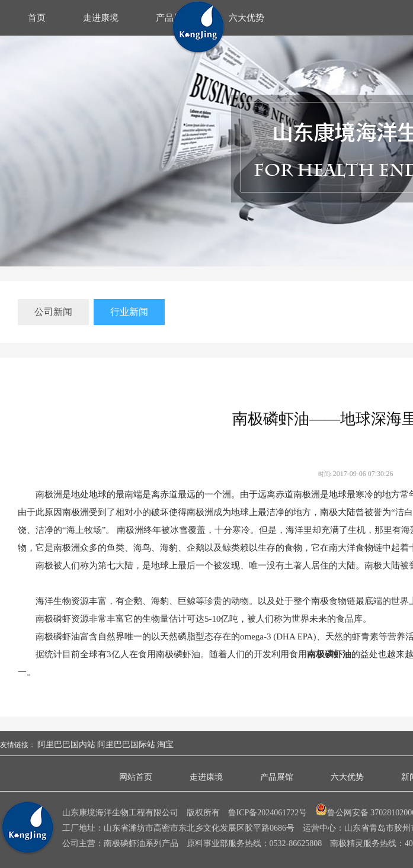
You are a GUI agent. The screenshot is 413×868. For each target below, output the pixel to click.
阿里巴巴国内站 (66, 745)
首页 (37, 18)
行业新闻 (129, 312)
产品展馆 (277, 777)
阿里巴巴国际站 (126, 745)
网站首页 (136, 777)
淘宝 (165, 745)
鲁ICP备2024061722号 (268, 813)
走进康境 (101, 18)
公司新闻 (53, 312)
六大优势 (246, 18)
